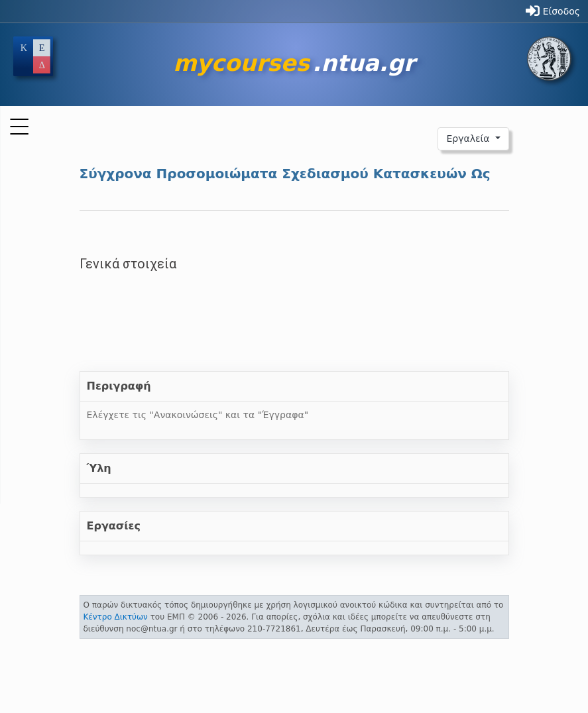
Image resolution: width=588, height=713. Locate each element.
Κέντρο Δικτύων (116, 617)
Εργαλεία (469, 138)
